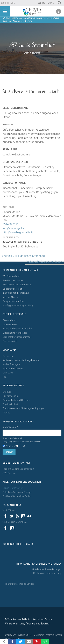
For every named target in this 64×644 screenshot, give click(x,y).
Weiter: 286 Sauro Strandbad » (44, 262)
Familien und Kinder (13, 281)
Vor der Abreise (11, 297)
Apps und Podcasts (13, 369)
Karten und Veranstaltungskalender (21, 360)
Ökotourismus (10, 320)
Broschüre (8, 356)
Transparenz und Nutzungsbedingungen (24, 408)
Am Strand (32, 53)
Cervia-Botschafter (13, 488)
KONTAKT (10, 635)
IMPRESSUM (25, 635)
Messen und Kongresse (15, 333)
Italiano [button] (48, 3)
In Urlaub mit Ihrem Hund (16, 293)
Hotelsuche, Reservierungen (47, 569)
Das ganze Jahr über (13, 301)
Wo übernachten (11, 276)
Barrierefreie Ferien (13, 289)
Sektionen (9, 3)
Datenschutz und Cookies (16, 400)
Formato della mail (22, 440)
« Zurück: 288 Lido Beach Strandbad (23, 256)
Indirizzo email (10, 427)
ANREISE (39, 635)
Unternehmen (10, 325)
